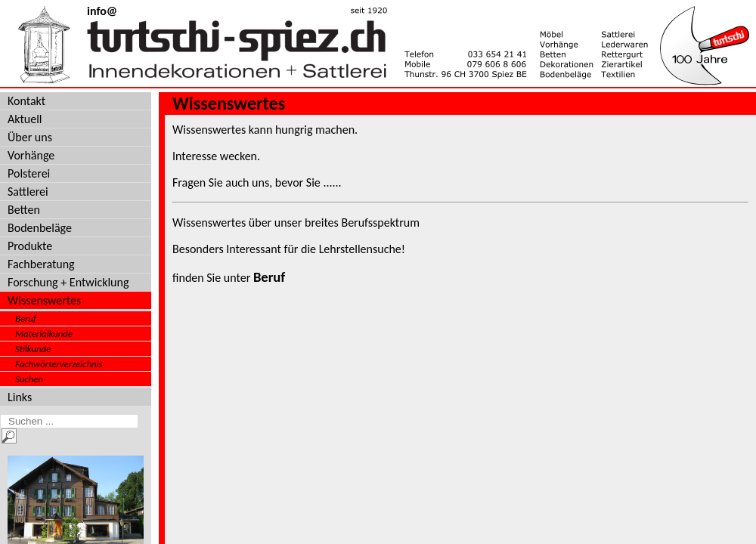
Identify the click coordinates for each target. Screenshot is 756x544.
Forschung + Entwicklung (68, 282)
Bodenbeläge (40, 228)
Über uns (30, 137)
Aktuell (25, 119)
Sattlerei (28, 192)
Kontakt (26, 101)
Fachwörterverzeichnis (59, 364)
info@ (102, 11)
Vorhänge (31, 155)
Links (20, 397)
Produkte (30, 246)
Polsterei (29, 173)
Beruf (26, 318)
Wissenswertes (44, 300)
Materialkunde (44, 334)
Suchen (29, 379)
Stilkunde (33, 349)
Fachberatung (41, 264)
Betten (24, 210)
